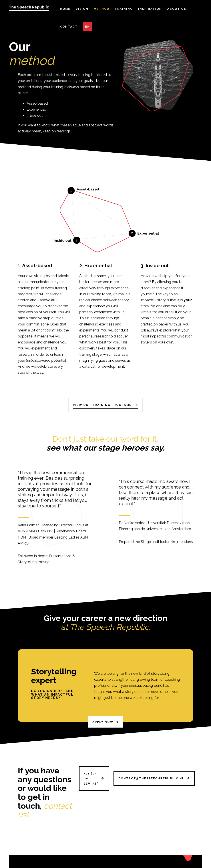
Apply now (103, 727)
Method (102, 9)
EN (88, 27)
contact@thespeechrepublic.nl (151, 778)
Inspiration (150, 9)
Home (65, 9)
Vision (82, 9)
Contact (69, 27)
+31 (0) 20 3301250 (91, 778)
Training (124, 9)
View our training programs (103, 405)
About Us (177, 9)
